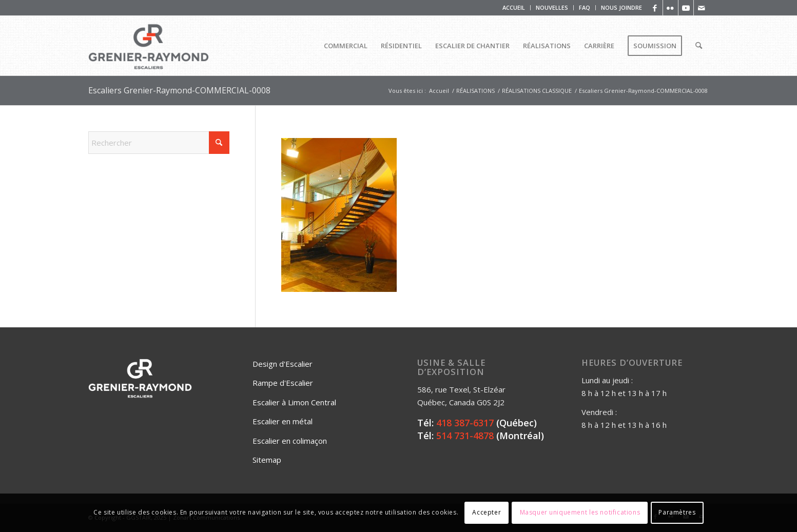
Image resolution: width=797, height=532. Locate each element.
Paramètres (677, 512)
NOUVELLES (552, 7)
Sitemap (267, 460)
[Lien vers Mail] (702, 8)
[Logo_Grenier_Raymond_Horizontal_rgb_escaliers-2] (149, 46)
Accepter (487, 512)
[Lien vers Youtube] (686, 8)
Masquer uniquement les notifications (580, 512)
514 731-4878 (465, 436)
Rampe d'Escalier (283, 383)
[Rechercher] (699, 46)
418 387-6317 (465, 423)
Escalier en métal (283, 421)
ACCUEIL (514, 7)
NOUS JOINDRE (621, 7)
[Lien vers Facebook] (655, 8)
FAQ (585, 7)
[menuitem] (514, 8)
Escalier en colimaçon (290, 441)
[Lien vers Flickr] (670, 8)
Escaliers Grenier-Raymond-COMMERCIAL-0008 (179, 90)
